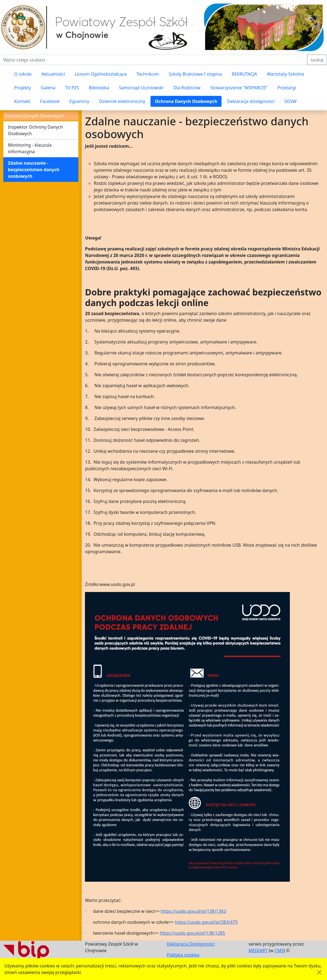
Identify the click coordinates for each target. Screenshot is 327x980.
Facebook (50, 101)
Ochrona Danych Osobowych (186, 101)
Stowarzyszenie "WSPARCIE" (239, 88)
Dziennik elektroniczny (122, 101)
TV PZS (72, 88)
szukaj (317, 60)
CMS (279, 951)
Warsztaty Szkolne (285, 74)
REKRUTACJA (244, 74)
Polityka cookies (183, 955)
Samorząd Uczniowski (141, 88)
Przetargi (287, 88)
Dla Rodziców (187, 88)
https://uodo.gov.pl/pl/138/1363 (193, 911)
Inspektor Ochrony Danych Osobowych (35, 130)
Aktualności (53, 74)
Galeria (48, 88)
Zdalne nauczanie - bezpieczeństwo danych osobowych (34, 170)
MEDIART (258, 951)
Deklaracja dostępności (251, 101)
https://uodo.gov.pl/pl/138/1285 (192, 933)
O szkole (23, 74)
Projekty (23, 88)
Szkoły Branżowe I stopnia (195, 74)
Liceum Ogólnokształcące (101, 74)
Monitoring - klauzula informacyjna (30, 148)
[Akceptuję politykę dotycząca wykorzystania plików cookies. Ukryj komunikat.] (319, 972)
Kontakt (22, 101)
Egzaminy (79, 101)
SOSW (291, 101)
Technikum (148, 74)
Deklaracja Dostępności (191, 944)
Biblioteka (99, 88)
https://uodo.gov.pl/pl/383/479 (206, 922)
